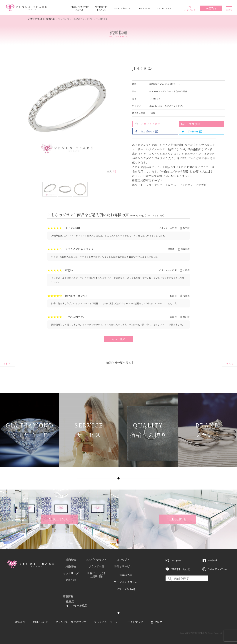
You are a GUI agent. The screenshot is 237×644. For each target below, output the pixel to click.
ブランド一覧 (96, 566)
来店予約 (195, 124)
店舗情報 (68, 596)
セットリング (71, 573)
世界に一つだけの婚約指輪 (96, 575)
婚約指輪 (71, 560)
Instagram (176, 560)
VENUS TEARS (36, 19)
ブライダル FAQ (126, 589)
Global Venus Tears (217, 569)
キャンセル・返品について (71, 622)
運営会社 (20, 622)
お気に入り (190, 9)
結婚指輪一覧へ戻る (119, 363)
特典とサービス (123, 566)
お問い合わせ (40, 622)
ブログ (158, 622)
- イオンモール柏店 (76, 605)
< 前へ (7, 364)
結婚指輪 (51, 19)
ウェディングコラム (126, 582)
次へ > (230, 364)
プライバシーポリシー (107, 622)
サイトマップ (135, 622)
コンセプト (123, 560)
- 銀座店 (69, 601)
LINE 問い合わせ (180, 569)
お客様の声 (126, 575)
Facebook (213, 560)
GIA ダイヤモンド (96, 560)
